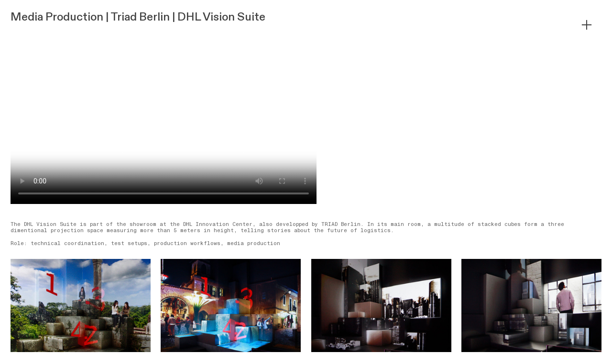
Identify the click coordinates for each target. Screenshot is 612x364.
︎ (587, 25)
